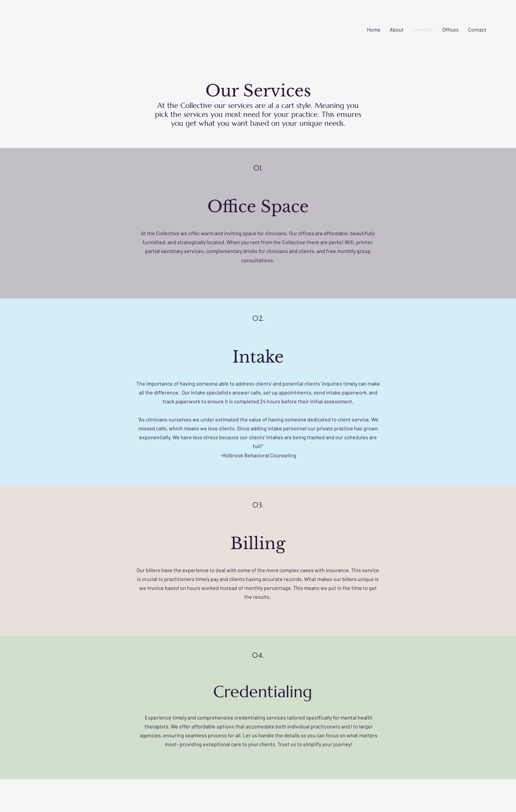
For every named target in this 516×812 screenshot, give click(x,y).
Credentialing (263, 692)
